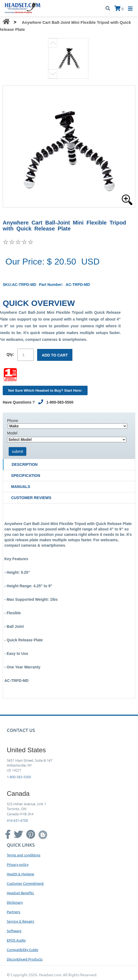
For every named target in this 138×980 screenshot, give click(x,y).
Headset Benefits (20, 893)
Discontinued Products (25, 959)
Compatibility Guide (23, 950)
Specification (26, 476)
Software (14, 931)
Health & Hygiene (20, 874)
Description (25, 464)
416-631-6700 (17, 820)
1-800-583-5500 (19, 777)
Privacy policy (18, 864)
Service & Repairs (20, 921)
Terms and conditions (24, 855)
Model (12, 433)
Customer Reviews (31, 498)
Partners (14, 912)
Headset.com (50, 975)
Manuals (21, 487)
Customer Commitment (25, 883)
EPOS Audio (16, 940)
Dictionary (15, 902)
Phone (12, 421)
